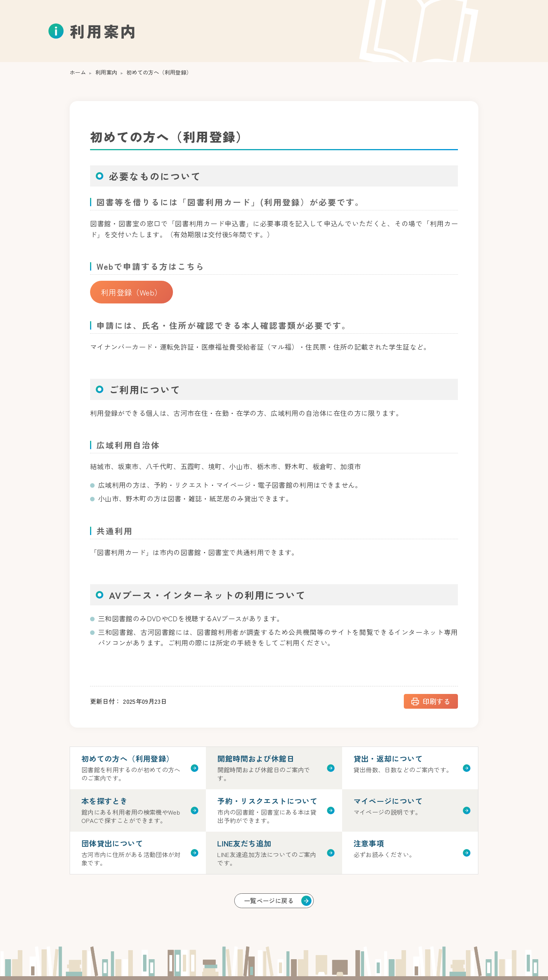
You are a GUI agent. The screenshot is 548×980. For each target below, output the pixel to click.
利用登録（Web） (132, 292)
